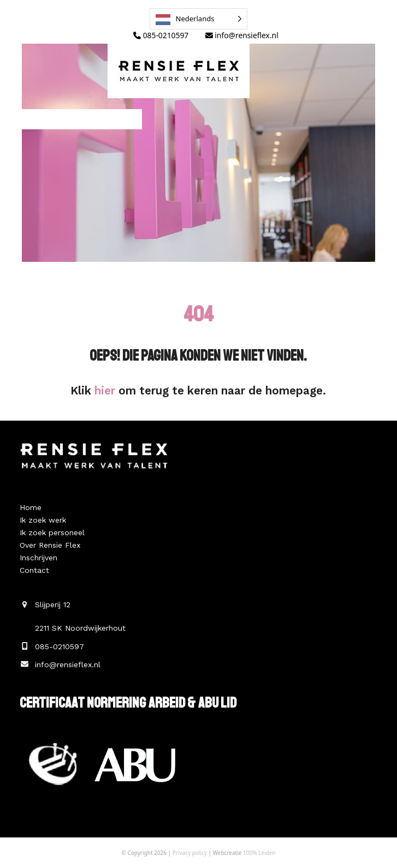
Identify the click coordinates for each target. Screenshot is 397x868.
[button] (71, 119)
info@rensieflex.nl (242, 35)
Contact (34, 570)
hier (105, 391)
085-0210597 (161, 35)
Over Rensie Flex (50, 545)
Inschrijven (38, 558)
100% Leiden (259, 853)
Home (31, 507)
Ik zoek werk (43, 520)
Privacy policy (190, 853)
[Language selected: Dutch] (199, 19)
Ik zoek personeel (52, 532)
